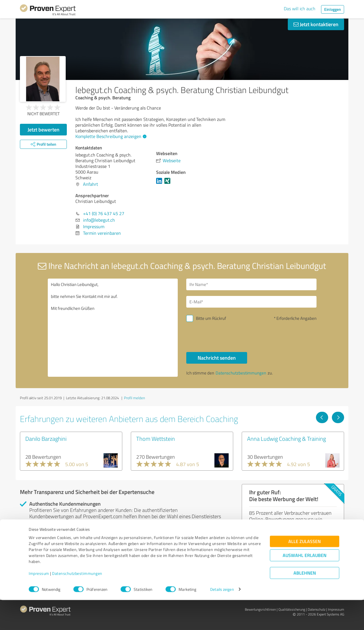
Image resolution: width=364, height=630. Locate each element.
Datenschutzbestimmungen (77, 603)
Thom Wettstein (156, 438)
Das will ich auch (300, 9)
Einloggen (333, 9)
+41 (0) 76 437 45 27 (104, 213)
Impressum (39, 603)
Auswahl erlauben (305, 585)
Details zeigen (222, 619)
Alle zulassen (305, 571)
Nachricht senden (217, 358)
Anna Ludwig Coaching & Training (287, 438)
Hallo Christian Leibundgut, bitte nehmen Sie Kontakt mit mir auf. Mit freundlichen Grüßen (113, 328)
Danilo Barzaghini (46, 438)
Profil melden (135, 398)
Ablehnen (305, 603)
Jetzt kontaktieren (316, 24)
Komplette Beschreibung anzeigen (110, 136)
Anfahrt (91, 184)
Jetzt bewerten (44, 129)
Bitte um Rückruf (211, 318)
